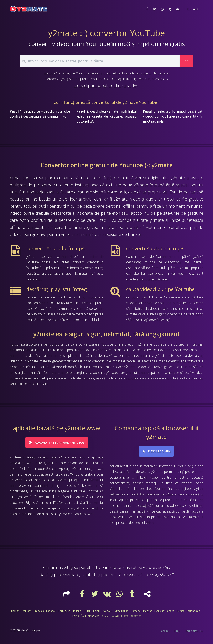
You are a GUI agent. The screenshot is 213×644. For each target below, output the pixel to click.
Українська (122, 611)
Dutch (87, 611)
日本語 (125, 616)
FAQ (177, 631)
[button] (192, 9)
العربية (115, 616)
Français (39, 611)
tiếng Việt (94, 616)
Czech (171, 611)
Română (136, 611)
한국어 (105, 616)
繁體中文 (136, 616)
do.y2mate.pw (31, 630)
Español (51, 611)
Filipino (75, 616)
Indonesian (194, 611)
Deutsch (27, 611)
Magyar (147, 611)
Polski (97, 611)
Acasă (165, 631)
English (15, 611)
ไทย (84, 616)
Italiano (77, 611)
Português (64, 611)
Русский (107, 611)
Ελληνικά (159, 611)
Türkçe (181, 611)
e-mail (49, 567)
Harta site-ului (194, 631)
